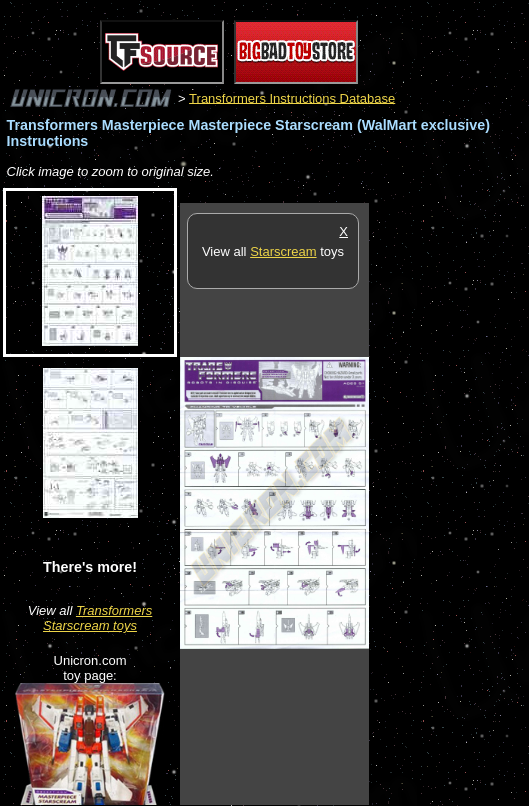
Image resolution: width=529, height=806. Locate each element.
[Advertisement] (449, 503)
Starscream (283, 251)
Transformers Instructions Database (292, 97)
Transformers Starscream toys (97, 618)
